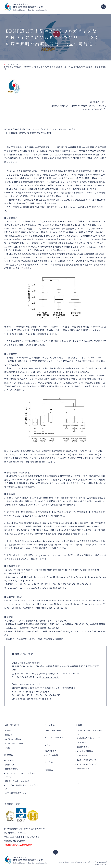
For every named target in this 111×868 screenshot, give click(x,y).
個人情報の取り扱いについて (90, 738)
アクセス (49, 745)
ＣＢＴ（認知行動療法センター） (18, 793)
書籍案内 (50, 770)
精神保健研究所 (12, 769)
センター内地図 (52, 755)
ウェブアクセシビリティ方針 (89, 760)
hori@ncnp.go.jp (52, 677)
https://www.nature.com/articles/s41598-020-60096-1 (41, 588)
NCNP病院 (10, 760)
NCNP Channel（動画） (15, 743)
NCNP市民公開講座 (86, 751)
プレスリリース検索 (54, 730)
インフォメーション (55, 737)
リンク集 (49, 762)
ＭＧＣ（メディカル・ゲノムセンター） (20, 781)
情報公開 (9, 735)
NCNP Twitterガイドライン (89, 764)
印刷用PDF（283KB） (92, 109)
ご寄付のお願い (84, 747)
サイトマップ (82, 742)
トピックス (17, 64)
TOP (8, 64)
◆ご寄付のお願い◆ (14, 739)
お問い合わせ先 (84, 768)
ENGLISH (80, 784)
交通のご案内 (51, 751)
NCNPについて (12, 725)
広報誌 (8, 730)
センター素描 (83, 755)
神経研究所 (10, 765)
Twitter (8, 748)
